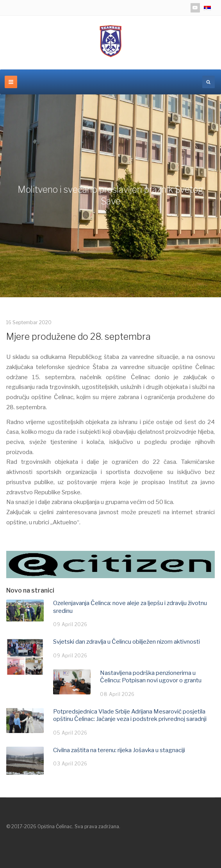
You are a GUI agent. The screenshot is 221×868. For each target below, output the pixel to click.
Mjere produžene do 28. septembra (78, 337)
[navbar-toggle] (11, 82)
